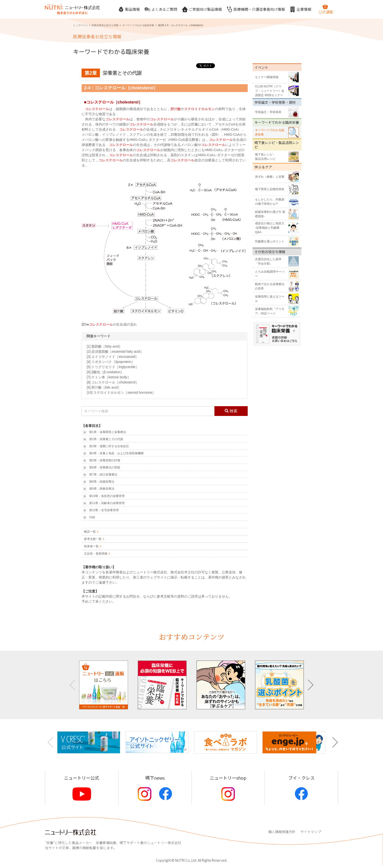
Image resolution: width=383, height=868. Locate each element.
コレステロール (100, 102)
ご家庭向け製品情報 (202, 9)
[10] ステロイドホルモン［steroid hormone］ (121, 393)
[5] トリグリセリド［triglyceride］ (113, 367)
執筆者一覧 (91, 546)
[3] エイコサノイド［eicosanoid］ (113, 357)
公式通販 (326, 9)
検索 (231, 411)
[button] (310, 685)
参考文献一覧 (93, 539)
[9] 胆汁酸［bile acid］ (104, 387)
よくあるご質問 (161, 9)
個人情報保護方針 (282, 832)
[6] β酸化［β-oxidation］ (105, 372)
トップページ (80, 25)
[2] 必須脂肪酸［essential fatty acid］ (115, 351)
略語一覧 (90, 532)
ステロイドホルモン (200, 109)
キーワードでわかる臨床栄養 (138, 25)
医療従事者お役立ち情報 (105, 25)
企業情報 (300, 9)
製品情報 (129, 9)
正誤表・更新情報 (96, 554)
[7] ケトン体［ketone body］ (109, 377)
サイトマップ (311, 832)
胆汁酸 (176, 109)
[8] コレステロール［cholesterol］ (113, 382)
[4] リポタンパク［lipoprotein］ (111, 362)
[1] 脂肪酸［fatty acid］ (104, 346)
